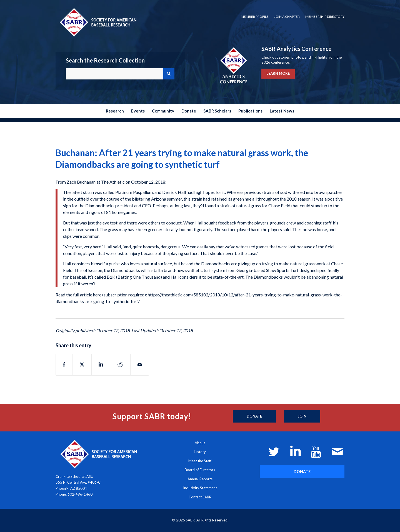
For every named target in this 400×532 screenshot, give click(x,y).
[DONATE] (302, 472)
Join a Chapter (287, 17)
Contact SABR (200, 497)
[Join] (302, 416)
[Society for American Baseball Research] (97, 22)
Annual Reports (200, 479)
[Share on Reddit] (120, 364)
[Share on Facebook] (64, 364)
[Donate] (254, 416)
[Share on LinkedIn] (101, 364)
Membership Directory (325, 17)
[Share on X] (82, 364)
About (200, 443)
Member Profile (255, 17)
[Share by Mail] (140, 364)
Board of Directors (200, 470)
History (200, 452)
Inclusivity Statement (200, 488)
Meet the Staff (200, 461)
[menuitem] (255, 17)
